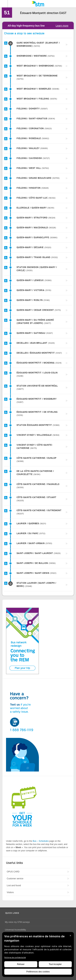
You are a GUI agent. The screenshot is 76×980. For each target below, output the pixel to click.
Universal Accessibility (15, 930)
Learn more (62, 26)
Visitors (10, 892)
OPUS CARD (13, 872)
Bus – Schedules (41, 841)
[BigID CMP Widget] (38, 955)
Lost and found (14, 885)
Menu (4, 4)
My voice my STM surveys (17, 922)
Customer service (15, 879)
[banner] (38, 4)
